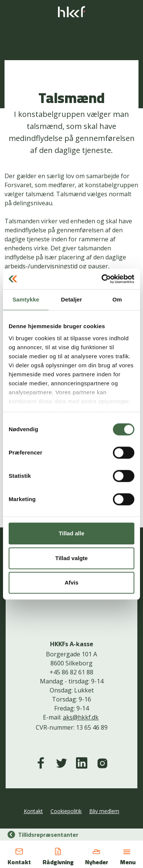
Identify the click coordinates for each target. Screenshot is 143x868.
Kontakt (33, 811)
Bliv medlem (104, 811)
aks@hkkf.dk (81, 717)
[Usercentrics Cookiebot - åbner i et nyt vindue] (102, 279)
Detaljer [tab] (71, 299)
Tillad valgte (71, 558)
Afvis (72, 582)
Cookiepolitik (66, 811)
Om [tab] (117, 299)
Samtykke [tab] (26, 299)
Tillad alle (71, 533)
